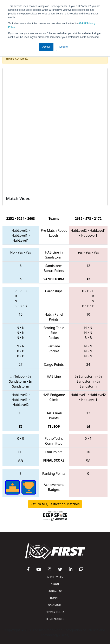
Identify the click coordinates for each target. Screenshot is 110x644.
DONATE (55, 598)
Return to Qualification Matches (55, 504)
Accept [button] (46, 47)
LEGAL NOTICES (55, 619)
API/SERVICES (55, 577)
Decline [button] (64, 47)
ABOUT (55, 584)
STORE (55, 605)
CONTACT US (55, 591)
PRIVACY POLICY (55, 612)
